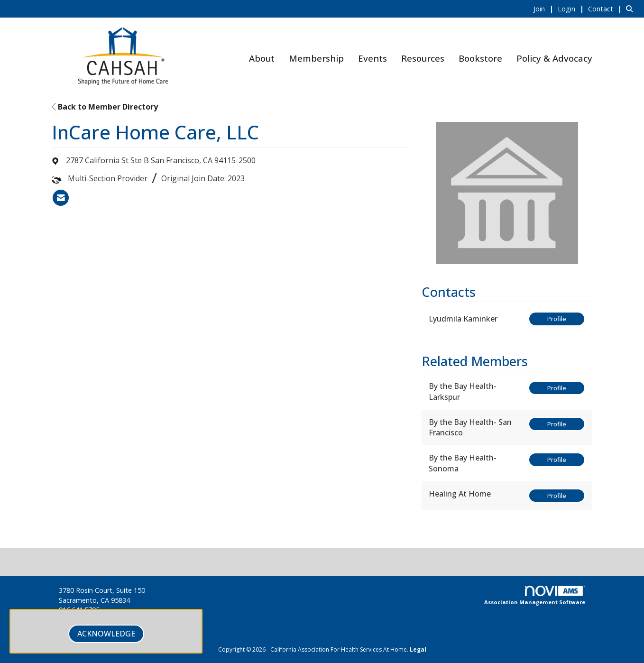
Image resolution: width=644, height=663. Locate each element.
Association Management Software (535, 596)
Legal (418, 649)
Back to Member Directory (105, 107)
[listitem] (545, 9)
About (262, 58)
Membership (316, 58)
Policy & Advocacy (554, 58)
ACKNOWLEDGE (106, 634)
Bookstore (480, 58)
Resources (423, 58)
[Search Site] (631, 9)
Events (373, 58)
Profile (557, 319)
